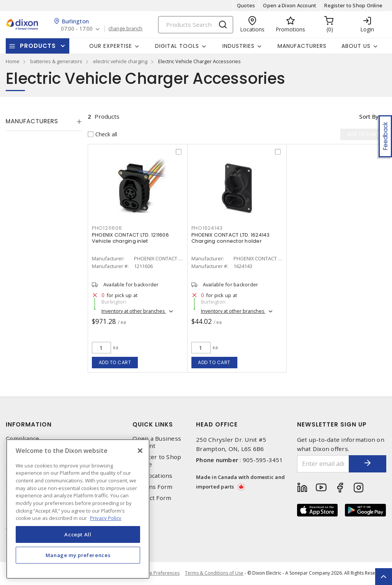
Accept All (78, 534)
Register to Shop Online (353, 5)
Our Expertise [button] (111, 46)
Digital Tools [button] (177, 46)
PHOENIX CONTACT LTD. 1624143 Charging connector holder (231, 238)
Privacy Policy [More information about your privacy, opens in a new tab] (106, 518)
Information (29, 424)
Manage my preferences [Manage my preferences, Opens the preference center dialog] (78, 555)
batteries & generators (56, 61)
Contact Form (152, 498)
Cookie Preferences (158, 574)
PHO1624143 (207, 229)
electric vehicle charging (120, 61)
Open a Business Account (157, 442)
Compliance (23, 439)
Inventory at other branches (134, 311)
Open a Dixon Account (290, 5)
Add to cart (115, 362)
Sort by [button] (368, 116)
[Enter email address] (323, 464)
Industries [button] (238, 46)
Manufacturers (302, 46)
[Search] (196, 25)
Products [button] (38, 46)
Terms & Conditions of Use (214, 573)
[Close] (140, 451)
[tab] (44, 121)
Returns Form (152, 487)
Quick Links (153, 424)
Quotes (246, 5)
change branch (126, 29)
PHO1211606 (107, 229)
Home (13, 61)
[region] (78, 509)
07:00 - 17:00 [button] (77, 29)
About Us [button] (356, 46)
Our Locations (152, 476)
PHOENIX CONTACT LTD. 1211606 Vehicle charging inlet (130, 238)
